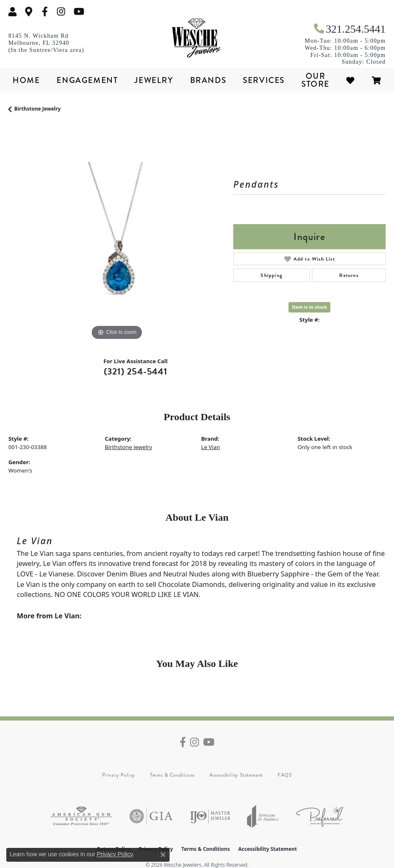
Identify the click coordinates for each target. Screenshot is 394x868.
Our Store (315, 80)
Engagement (87, 80)
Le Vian (211, 447)
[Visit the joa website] (263, 816)
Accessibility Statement (236, 775)
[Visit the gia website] (151, 816)
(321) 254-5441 (136, 371)
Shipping (272, 275)
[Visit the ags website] (81, 816)
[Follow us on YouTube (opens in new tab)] (79, 12)
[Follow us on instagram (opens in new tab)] (61, 12)
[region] (117, 234)
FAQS (285, 775)
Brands (208, 80)
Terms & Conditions (172, 775)
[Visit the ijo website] (210, 816)
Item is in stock (309, 307)
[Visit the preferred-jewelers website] (320, 816)
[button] (13, 12)
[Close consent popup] (163, 855)
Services (264, 80)
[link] (29, 12)
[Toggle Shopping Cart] (377, 80)
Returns (349, 275)
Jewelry (154, 80)
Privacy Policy (119, 775)
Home (26, 80)
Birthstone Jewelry (37, 109)
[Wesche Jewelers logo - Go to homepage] (197, 38)
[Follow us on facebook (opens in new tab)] (45, 12)
